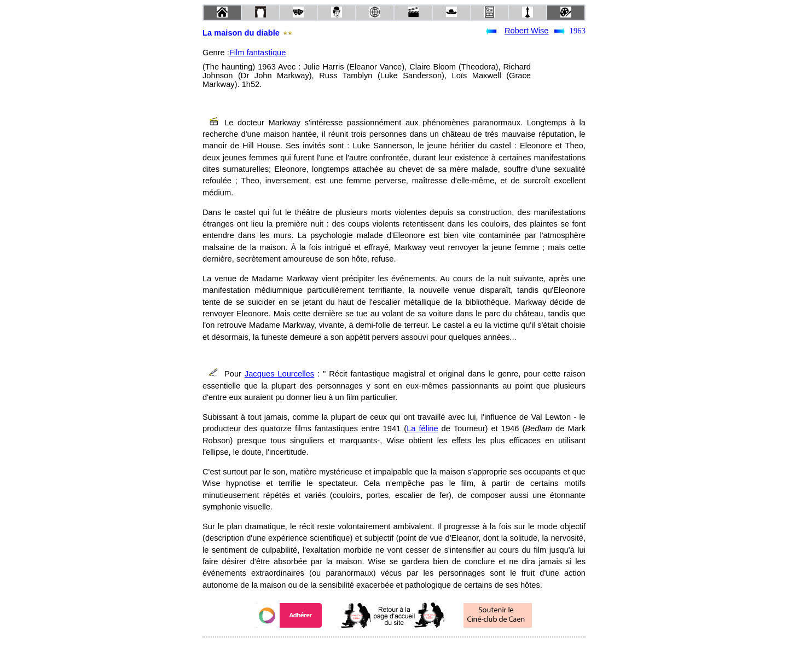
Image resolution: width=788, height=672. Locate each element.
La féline (422, 428)
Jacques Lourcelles (279, 374)
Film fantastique (257, 53)
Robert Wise (527, 31)
